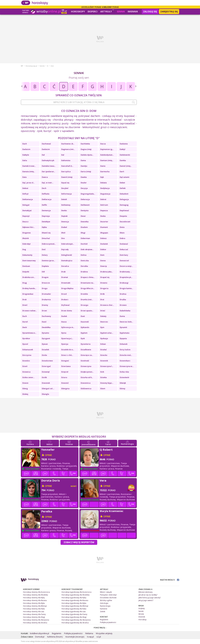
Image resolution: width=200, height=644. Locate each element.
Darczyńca (66, 172)
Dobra (122, 239)
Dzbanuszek (28, 350)
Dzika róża (124, 372)
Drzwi (44, 311)
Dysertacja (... (67, 339)
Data (24, 177)
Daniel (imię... (126, 166)
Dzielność (85, 361)
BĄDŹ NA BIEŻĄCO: (170, 580)
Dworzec (104, 322)
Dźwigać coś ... (48, 389)
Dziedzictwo (47, 361)
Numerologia (105, 606)
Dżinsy (122, 389)
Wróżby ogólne (106, 601)
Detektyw (46, 222)
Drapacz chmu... (88, 278)
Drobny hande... (29, 289)
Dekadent (124, 194)
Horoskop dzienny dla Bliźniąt (35, 606)
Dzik (102, 372)
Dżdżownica (86, 389)
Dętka (44, 228)
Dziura (64, 378)
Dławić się (46, 233)
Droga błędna (67, 289)
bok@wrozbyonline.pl (40, 634)
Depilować (124, 211)
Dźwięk (123, 383)
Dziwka (103, 378)
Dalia (25, 161)
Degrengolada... (88, 194)
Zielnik (103, 612)
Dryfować (65, 305)
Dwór (25, 328)
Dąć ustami (125, 177)
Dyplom (84, 333)
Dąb (102, 177)
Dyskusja (104, 339)
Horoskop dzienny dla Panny (34, 615)
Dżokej (25, 394)
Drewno (104, 283)
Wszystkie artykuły (104, 634)
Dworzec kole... (126, 322)
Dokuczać (124, 250)
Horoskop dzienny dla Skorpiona (36, 620)
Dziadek (45, 350)
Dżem (103, 389)
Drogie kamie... (126, 289)
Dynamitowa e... (29, 333)
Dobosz (103, 239)
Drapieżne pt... (126, 278)
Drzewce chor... (107, 305)
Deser (83, 216)
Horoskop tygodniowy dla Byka (74, 604)
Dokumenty (27, 255)
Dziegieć (65, 361)
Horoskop (142, 620)
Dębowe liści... (28, 228)
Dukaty (103, 317)
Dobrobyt (26, 244)
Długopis (104, 233)
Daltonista (66, 161)
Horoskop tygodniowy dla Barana (75, 601)
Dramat (65, 278)
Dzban (103, 344)
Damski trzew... (29, 166)
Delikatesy (66, 205)
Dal (43, 155)
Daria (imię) (86, 172)
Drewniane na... (87, 283)
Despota (123, 216)
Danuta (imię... (29, 172)
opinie (48, 456)
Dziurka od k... (87, 378)
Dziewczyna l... (107, 367)
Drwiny (45, 305)
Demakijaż (27, 211)
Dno (63, 239)
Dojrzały (65, 250)
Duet (83, 317)
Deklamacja (28, 200)
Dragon (45, 278)
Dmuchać (46, 239)
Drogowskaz (28, 294)
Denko (64, 211)
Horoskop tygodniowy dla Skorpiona (76, 620)
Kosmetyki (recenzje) (75, 637)
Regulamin (104, 620)
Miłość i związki (106, 592)
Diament (104, 228)
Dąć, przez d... (28, 183)
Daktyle (26, 155)
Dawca (45, 177)
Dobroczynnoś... (49, 244)
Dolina (84, 255)
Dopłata (45, 267)
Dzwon (25, 383)
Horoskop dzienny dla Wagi (34, 617)
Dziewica (26, 372)
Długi (83, 233)
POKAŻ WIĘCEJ (100, 628)
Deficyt (25, 194)
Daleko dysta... (87, 155)
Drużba (123, 300)
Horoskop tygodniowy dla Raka (74, 609)
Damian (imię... (107, 161)
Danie (103, 166)
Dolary (45, 255)
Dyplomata (125, 333)
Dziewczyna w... (127, 367)
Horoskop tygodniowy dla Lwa (74, 612)
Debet (122, 183)
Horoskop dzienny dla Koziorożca (36, 592)
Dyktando (85, 328)
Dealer (84, 183)
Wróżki (141, 614)
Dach (25, 144)
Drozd (64, 294)
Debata (103, 183)
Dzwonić (65, 383)
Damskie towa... (49, 166)
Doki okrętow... (87, 250)
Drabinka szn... (29, 278)
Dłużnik (26, 239)
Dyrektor (26, 339)
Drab (63, 272)
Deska (103, 216)
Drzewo (123, 305)
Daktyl (122, 150)
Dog (24, 250)
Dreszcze (46, 283)
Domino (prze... (48, 261)
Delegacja (124, 200)
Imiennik (133, 12)
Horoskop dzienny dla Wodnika (35, 595)
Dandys (84, 166)
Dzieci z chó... (67, 356)
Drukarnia (46, 300)
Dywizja (65, 344)
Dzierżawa (66, 367)
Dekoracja (85, 200)
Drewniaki (66, 283)
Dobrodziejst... (68, 244)
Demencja (46, 211)
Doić (44, 250)
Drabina (84, 272)
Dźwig (25, 389)
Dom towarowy (29, 261)
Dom (102, 255)
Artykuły (107, 11)
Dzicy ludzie (125, 350)
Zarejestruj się (169, 12)
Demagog (124, 205)
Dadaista (124, 144)
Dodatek (104, 244)
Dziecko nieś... (126, 356)
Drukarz (65, 300)
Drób (102, 294)
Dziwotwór (125, 378)
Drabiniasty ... (126, 272)
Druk (24, 300)
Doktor (103, 250)
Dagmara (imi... (68, 150)
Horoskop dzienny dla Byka (34, 604)
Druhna (123, 294)
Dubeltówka (125, 311)
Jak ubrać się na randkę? (148, 595)
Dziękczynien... (87, 372)
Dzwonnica (86, 383)
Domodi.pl (40, 637)
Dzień (25, 367)
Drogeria (104, 289)
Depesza (104, 211)
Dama (83, 161)
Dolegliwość (67, 255)
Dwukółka (46, 328)
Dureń (25, 322)
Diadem (84, 228)
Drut (102, 300)
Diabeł (64, 228)
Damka (123, 161)
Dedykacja (105, 189)
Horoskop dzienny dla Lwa (34, 612)
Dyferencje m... (68, 328)
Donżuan (26, 267)
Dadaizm (26, 150)
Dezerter (104, 222)
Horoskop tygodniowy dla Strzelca (75, 623)
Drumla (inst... (87, 300)
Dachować (46, 144)
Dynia (64, 333)
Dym (102, 328)
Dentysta (85, 211)
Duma (122, 317)
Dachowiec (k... (68, 144)
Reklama (89, 634)
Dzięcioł (65, 372)
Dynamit (123, 328)
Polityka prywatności (108, 623)
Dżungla (45, 394)
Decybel (65, 189)
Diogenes (27, 233)
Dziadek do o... (68, 350)
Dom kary (124, 255)
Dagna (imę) (86, 150)
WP (22, 66)
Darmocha (105, 172)
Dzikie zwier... (28, 378)
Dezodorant (125, 222)
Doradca (65, 267)
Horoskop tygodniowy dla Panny (74, 615)
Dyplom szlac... (107, 333)
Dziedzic (26, 361)
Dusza (64, 322)
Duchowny (46, 317)
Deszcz (25, 222)
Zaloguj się (150, 12)
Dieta (122, 228)
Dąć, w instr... (47, 183)
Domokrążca (67, 261)
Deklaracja (47, 200)
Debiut (25, 189)
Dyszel (25, 344)
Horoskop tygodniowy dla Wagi (74, 617)
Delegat (26, 205)
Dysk (83, 339)
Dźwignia (65, 389)
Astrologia (104, 604)
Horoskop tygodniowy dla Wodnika (75, 595)
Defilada (46, 194)
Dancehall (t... (67, 166)
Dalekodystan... (107, 155)
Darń (122, 172)
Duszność (85, 322)
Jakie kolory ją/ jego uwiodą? (150, 598)
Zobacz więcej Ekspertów (79, 543)
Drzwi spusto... (87, 311)
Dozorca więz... (126, 267)
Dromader (46, 294)
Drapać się (105, 278)
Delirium (104, 205)
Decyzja (84, 189)
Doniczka (85, 261)
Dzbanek (124, 344)
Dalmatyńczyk (48, 161)
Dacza (103, 144)
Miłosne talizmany (145, 592)
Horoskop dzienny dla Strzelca (35, 623)
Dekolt (64, 200)
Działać (103, 350)
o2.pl (99, 637)
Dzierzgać (46, 367)
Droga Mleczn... (87, 289)
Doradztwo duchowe (108, 598)
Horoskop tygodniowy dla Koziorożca (76, 592)
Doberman (85, 239)
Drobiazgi (124, 283)
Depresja (46, 216)
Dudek (64, 317)
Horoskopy (78, 12)
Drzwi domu (67, 311)
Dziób (44, 378)
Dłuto (122, 233)
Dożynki (26, 272)
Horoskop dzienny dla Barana (35, 601)
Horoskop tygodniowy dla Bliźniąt (75, 606)
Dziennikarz (125, 361)
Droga (45, 289)
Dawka (84, 177)
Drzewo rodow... (30, 311)
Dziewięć (46, 372)
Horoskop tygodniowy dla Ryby (74, 598)
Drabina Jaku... (107, 272)
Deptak (64, 216)
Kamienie (104, 609)
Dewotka (85, 222)
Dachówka (85, 144)
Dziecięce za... (87, 356)
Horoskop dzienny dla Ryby (34, 598)
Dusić (44, 322)
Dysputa (123, 339)
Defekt (123, 189)
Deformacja (66, 194)
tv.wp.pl (90, 637)
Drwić (25, 305)
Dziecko (104, 356)
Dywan (45, 344)
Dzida (44, 356)
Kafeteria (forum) (55, 637)
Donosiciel (124, 261)
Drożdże (84, 294)
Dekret (103, 200)
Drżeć (103, 311)
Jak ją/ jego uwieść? (146, 601)
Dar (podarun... (48, 172)
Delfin (44, 205)
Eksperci (93, 12)
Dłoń (63, 233)
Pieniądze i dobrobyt (108, 595)
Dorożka (84, 267)
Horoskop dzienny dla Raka (34, 609)
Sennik (121, 12)
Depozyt (26, 216)
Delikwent (85, 205)
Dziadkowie (86, 350)
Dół (43, 272)
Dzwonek (46, 383)
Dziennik (104, 361)
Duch (25, 317)
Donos (103, 261)
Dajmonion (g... (107, 150)
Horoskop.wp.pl (31, 66)
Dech (44, 189)
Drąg (25, 283)
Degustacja (105, 194)
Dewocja (65, 222)
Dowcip (104, 267)
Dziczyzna (27, 356)
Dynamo (45, 333)
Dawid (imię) (67, 177)
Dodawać (124, 244)
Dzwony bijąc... (107, 383)
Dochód (84, 244)
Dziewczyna (86, 367)
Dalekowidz (125, 155)
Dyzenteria (86, 344)
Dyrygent (46, 339)
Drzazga (84, 305)
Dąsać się (65, 183)
